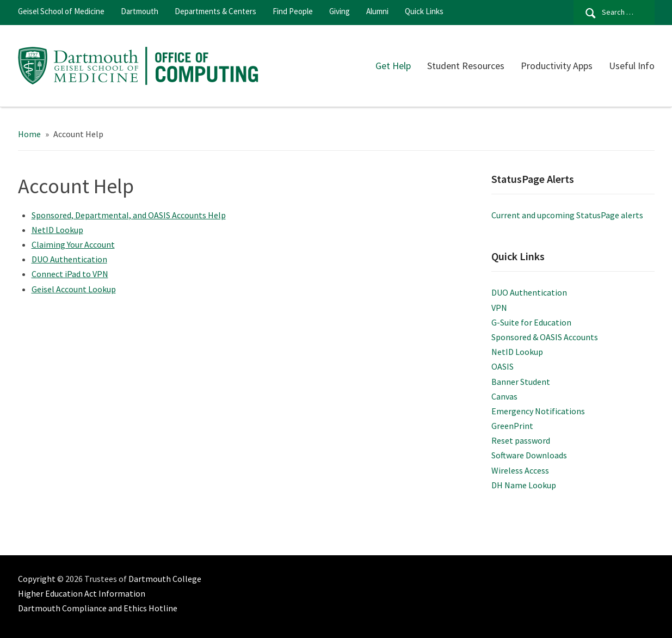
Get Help (393, 66)
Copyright (37, 579)
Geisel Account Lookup (74, 289)
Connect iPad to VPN (70, 274)
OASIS (503, 366)
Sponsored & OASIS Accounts (545, 337)
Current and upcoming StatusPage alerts (567, 215)
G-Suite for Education (531, 322)
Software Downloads (529, 455)
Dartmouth (140, 11)
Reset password (521, 440)
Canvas (504, 396)
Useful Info (632, 66)
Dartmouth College (165, 579)
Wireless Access (520, 470)
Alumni (377, 11)
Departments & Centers (215, 11)
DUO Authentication (69, 259)
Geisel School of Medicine (61, 11)
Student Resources (466, 66)
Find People (293, 11)
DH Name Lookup (524, 485)
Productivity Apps (557, 66)
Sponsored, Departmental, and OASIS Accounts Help (129, 215)
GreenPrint (512, 426)
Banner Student (521, 382)
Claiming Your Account (73, 244)
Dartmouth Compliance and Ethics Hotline (98, 608)
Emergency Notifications (538, 411)
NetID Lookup (57, 230)
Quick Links (424, 11)
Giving (340, 11)
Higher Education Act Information (82, 593)
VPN (499, 308)
